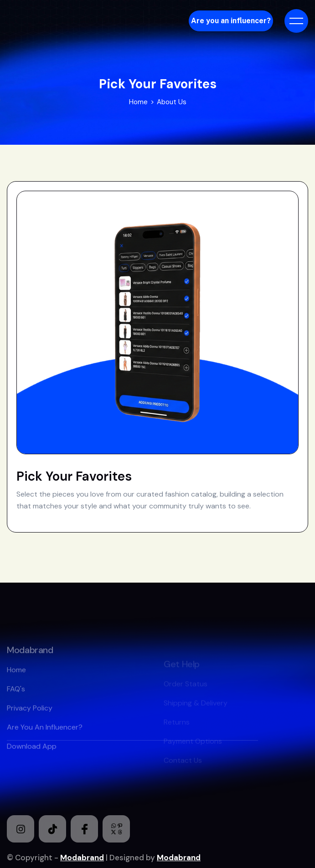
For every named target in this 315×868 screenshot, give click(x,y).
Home (138, 102)
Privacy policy (30, 722)
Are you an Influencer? (45, 741)
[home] (67, 21)
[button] (296, 21)
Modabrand (82, 858)
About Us (172, 102)
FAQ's (16, 703)
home (16, 684)
